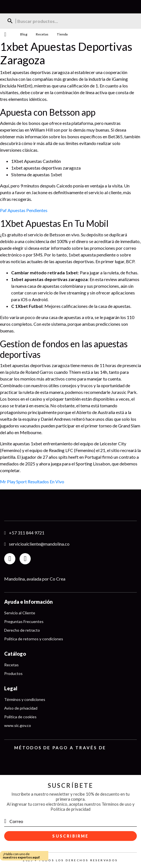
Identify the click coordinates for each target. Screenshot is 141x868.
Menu (5, 34)
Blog (24, 34)
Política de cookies (20, 717)
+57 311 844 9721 (27, 533)
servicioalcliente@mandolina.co (39, 544)
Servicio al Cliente (20, 613)
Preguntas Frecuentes (24, 621)
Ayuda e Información (28, 602)
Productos (13, 673)
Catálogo (15, 654)
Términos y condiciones (25, 699)
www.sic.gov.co (18, 725)
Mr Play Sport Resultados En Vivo (32, 481)
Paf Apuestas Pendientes (24, 210)
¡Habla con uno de (21, 856)
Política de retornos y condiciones (34, 639)
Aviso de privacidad (21, 708)
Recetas (42, 34)
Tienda (62, 34)
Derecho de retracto (22, 630)
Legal (11, 688)
